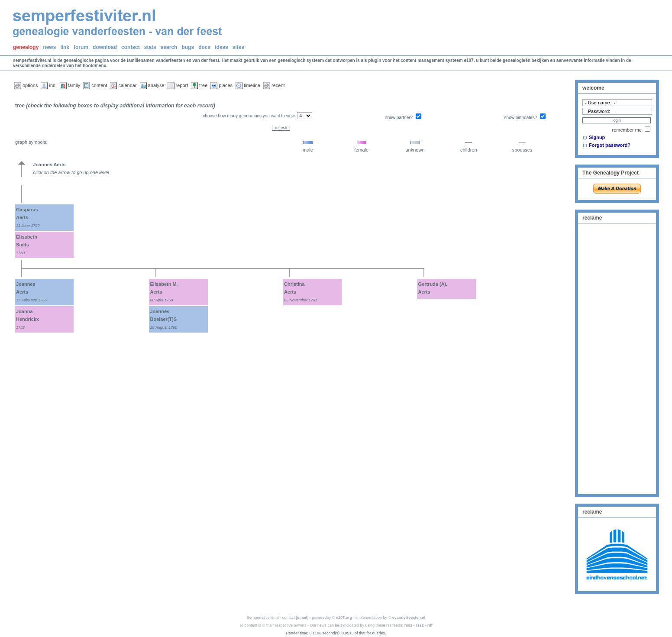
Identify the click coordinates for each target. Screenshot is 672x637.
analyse (156, 85)
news (49, 47)
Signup (597, 137)
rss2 (420, 625)
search (169, 47)
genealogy (26, 47)
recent (278, 85)
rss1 (409, 625)
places (226, 85)
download (105, 47)
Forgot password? (610, 145)
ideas (221, 47)
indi (53, 85)
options (30, 85)
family (74, 85)
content (99, 85)
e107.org (344, 618)
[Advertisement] (617, 358)
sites (238, 47)
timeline (252, 85)
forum (81, 47)
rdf (430, 625)
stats (150, 47)
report (182, 85)
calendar (127, 85)
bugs (188, 47)
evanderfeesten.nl (409, 618)
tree (203, 85)
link (65, 47)
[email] (302, 618)
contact (131, 47)
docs (204, 47)
